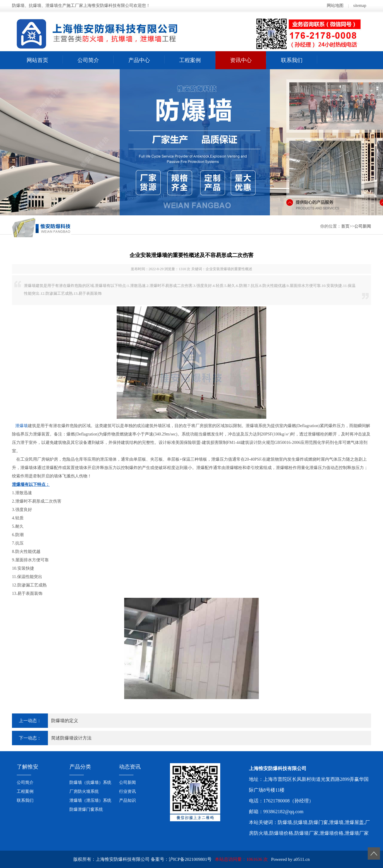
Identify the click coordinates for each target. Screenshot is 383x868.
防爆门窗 (318, 822)
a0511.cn (302, 859)
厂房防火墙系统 (84, 791)
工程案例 (190, 60)
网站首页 (37, 60)
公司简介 (88, 60)
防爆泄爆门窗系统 (86, 809)
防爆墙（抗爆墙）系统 (90, 782)
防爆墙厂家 (306, 833)
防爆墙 (285, 822)
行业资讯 (127, 791)
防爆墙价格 (281, 833)
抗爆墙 (300, 822)
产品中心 (139, 60)
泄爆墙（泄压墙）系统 (90, 800)
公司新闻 (363, 226)
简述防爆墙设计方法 (71, 738)
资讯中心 (241, 60)
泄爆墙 (22, 426)
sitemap (360, 6)
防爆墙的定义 (65, 721)
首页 (345, 226)
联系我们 (292, 60)
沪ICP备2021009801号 (190, 859)
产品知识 (127, 800)
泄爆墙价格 (332, 833)
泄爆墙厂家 (357, 833)
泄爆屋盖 (354, 822)
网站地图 (335, 6)
